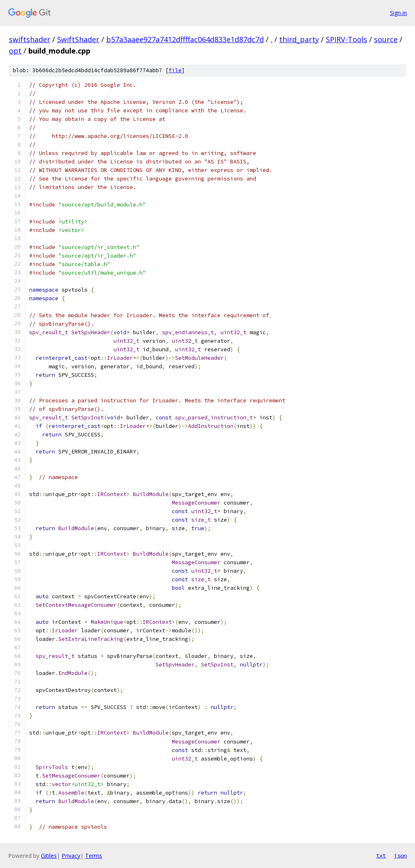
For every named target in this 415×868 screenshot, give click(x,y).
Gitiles (49, 856)
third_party (299, 39)
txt (381, 855)
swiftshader (30, 39)
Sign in (398, 13)
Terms (94, 856)
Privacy (71, 856)
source (386, 39)
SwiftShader (78, 39)
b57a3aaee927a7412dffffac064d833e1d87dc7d (185, 39)
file (175, 70)
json (400, 855)
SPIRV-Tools (347, 39)
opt (15, 51)
